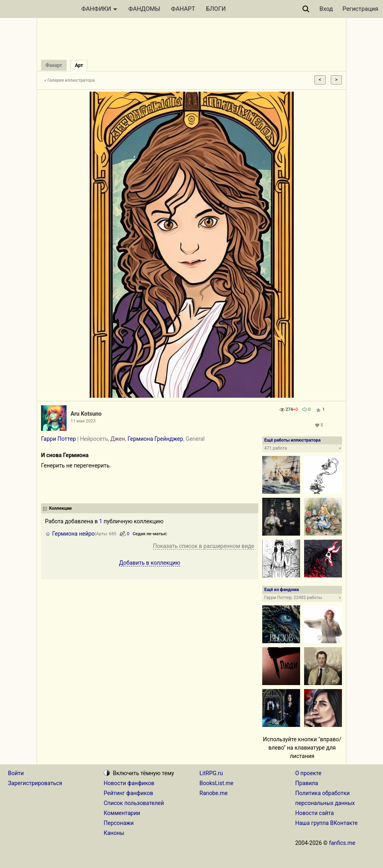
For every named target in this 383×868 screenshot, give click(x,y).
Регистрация (360, 9)
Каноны (114, 833)
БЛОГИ (216, 9)
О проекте (308, 773)
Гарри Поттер (58, 439)
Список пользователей (134, 803)
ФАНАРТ (183, 9)
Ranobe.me (214, 793)
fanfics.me (342, 843)
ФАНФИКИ (99, 9)
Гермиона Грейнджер (155, 439)
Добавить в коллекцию (150, 563)
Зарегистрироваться (35, 783)
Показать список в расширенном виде (204, 546)
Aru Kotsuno (86, 414)
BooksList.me (217, 783)
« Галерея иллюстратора (70, 80)
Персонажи (119, 823)
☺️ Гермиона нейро (70, 534)
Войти (16, 773)
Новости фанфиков (129, 783)
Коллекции (60, 508)
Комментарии (122, 813)
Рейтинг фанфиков (128, 793)
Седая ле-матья (149, 534)
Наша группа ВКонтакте (327, 823)
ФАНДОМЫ (144, 9)
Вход (326, 9)
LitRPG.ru (211, 773)
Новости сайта (315, 813)
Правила (307, 783)
